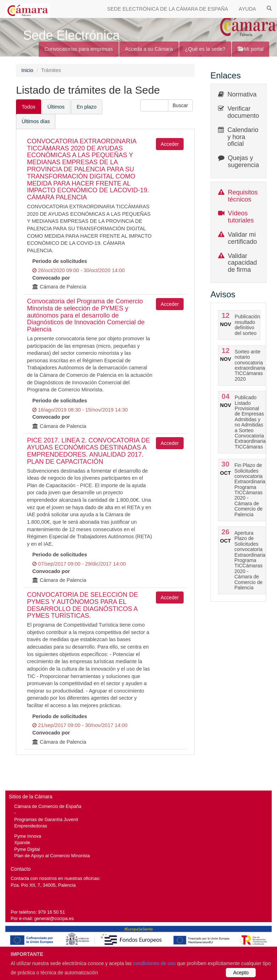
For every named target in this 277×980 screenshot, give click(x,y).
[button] (180, 105)
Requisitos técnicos (243, 196)
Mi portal (251, 49)
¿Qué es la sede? (205, 49)
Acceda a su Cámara (149, 49)
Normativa (242, 94)
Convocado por (51, 278)
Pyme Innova (28, 836)
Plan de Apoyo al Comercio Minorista (52, 856)
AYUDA (247, 9)
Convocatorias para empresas (79, 49)
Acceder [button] (170, 144)
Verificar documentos (245, 112)
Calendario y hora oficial (243, 137)
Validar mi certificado (243, 238)
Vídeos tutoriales (241, 217)
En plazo (87, 107)
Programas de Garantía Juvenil (46, 819)
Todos (29, 107)
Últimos (56, 107)
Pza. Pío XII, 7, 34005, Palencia (43, 885)
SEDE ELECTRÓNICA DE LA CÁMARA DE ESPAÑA (168, 9)
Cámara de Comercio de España (48, 806)
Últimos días (36, 121)
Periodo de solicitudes (60, 261)
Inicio (27, 70)
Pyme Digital (27, 849)
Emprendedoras (31, 826)
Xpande (22, 843)
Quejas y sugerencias (245, 161)
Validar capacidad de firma (243, 263)
